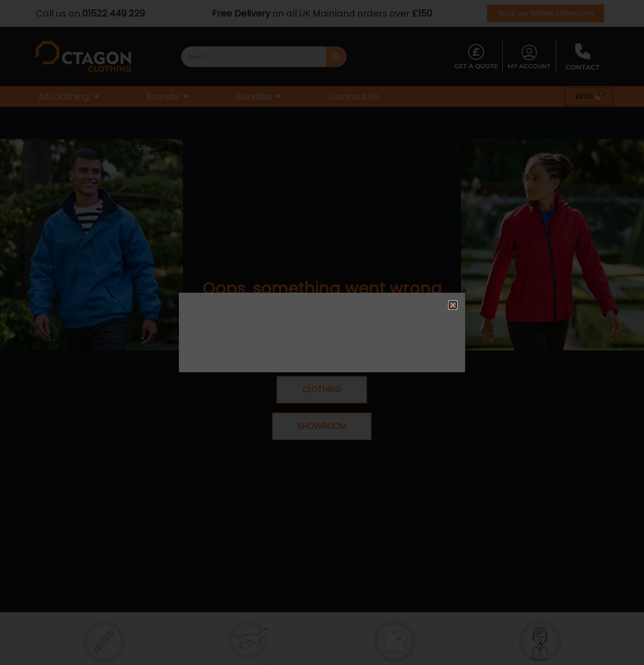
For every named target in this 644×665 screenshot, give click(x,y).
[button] (453, 305)
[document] (322, 332)
